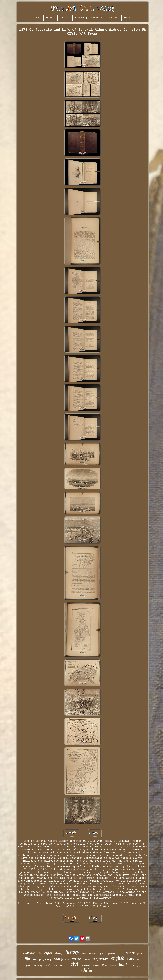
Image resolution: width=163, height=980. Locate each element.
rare (131, 958)
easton (86, 966)
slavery (59, 953)
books (96, 965)
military (38, 965)
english (118, 958)
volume (77, 959)
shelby (87, 959)
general (112, 954)
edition (87, 970)
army (139, 966)
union (120, 954)
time (139, 960)
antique (46, 952)
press (103, 953)
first (104, 965)
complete (62, 958)
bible (84, 953)
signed (28, 966)
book (123, 964)
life (27, 958)
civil (75, 964)
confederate (100, 959)
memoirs (74, 972)
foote (133, 966)
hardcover (93, 953)
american (30, 953)
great (140, 953)
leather (129, 953)
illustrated (64, 966)
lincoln (113, 966)
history (72, 952)
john (34, 959)
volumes (51, 965)
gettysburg (45, 959)
